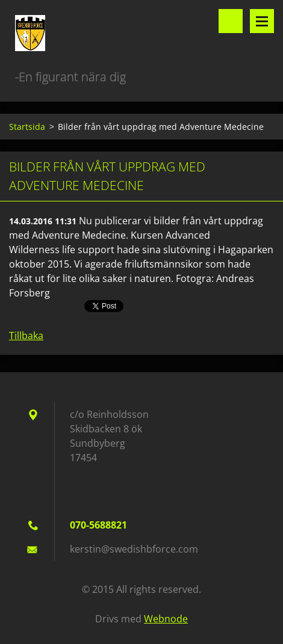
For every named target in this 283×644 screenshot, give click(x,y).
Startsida (27, 127)
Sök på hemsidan (231, 21)
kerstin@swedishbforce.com (134, 549)
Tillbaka (26, 336)
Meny (262, 21)
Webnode (166, 619)
